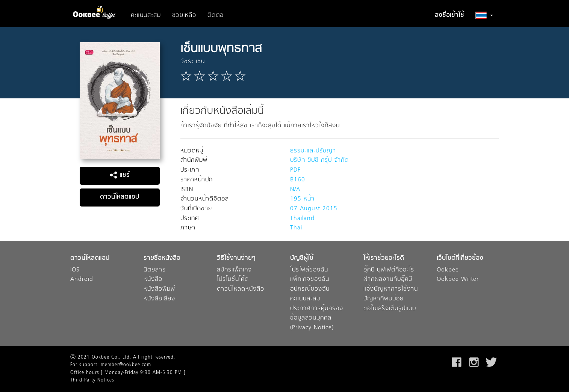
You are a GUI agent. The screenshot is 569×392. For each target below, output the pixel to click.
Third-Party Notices (92, 380)
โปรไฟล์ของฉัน (309, 270)
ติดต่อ (216, 15)
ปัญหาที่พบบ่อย (384, 299)
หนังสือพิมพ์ (159, 289)
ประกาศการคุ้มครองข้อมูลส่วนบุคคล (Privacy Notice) (317, 318)
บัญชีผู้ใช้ (302, 259)
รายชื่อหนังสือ (162, 259)
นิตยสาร (155, 270)
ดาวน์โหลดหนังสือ (241, 289)
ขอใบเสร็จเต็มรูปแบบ (390, 309)
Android (82, 280)
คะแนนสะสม (146, 15)
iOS (75, 270)
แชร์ (120, 175)
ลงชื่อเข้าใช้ (449, 15)
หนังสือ (153, 280)
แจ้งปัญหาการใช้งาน (391, 289)
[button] (484, 15)
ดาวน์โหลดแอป (120, 197)
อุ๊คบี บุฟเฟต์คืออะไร (389, 270)
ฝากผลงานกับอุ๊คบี (388, 280)
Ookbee (448, 270)
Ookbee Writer (458, 280)
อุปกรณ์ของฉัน (310, 289)
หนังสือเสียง (159, 299)
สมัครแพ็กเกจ (234, 270)
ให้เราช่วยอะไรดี (384, 259)
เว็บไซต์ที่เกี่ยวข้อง (460, 259)
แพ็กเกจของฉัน (310, 280)
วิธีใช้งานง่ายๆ (236, 259)
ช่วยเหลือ (184, 15)
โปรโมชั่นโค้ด (233, 280)
